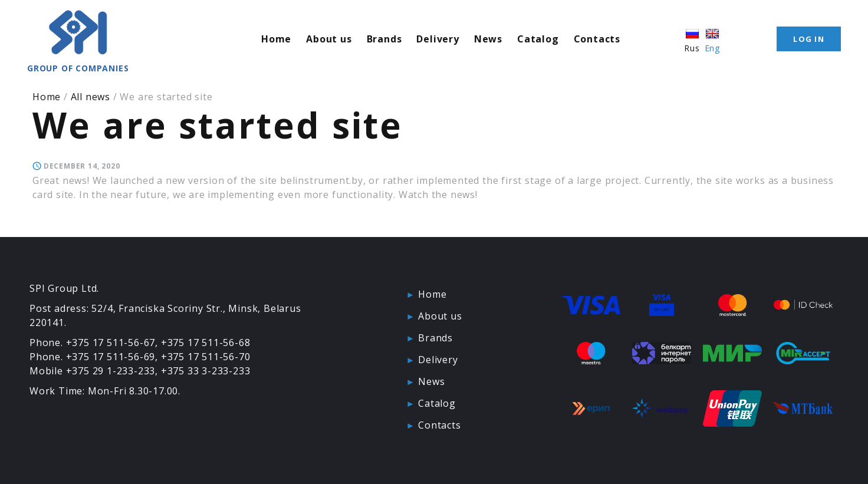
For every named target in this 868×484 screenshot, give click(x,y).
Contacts (597, 39)
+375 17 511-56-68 (206, 343)
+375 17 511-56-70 (206, 357)
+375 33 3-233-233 (206, 371)
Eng (712, 40)
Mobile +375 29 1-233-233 (92, 371)
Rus (692, 40)
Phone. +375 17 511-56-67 (92, 343)
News (488, 39)
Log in (809, 39)
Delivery (438, 39)
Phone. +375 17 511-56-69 (92, 357)
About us (329, 39)
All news (91, 97)
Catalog (538, 39)
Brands (384, 39)
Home (276, 39)
